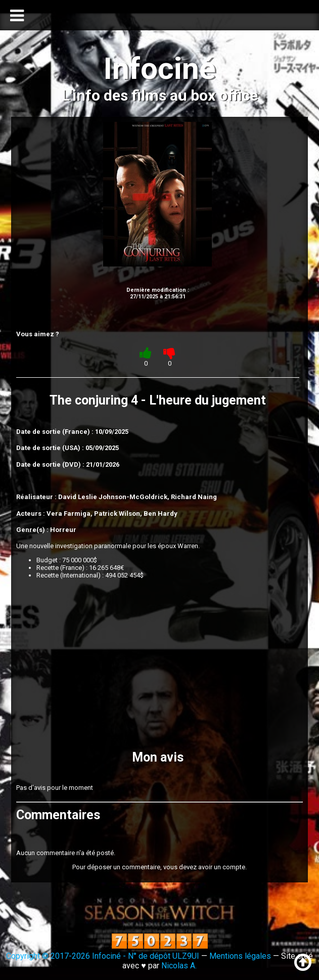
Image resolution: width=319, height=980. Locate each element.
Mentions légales (240, 956)
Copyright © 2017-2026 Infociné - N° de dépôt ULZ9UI (103, 956)
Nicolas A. (179, 966)
